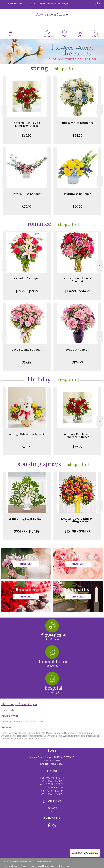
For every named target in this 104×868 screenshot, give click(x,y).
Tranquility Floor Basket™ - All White (27, 520)
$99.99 (77, 207)
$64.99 (77, 135)
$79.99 (27, 207)
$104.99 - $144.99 (77, 291)
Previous (4, 110)
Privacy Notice (27, 866)
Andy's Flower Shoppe (52, 14)
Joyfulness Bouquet (77, 194)
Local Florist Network (48, 866)
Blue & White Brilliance (77, 123)
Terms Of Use (11, 866)
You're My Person (77, 350)
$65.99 (27, 135)
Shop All (63, 69)
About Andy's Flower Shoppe (19, 704)
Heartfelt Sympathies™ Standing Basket (77, 520)
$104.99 (77, 362)
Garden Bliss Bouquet (27, 194)
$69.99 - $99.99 (27, 291)
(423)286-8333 (15, 4)
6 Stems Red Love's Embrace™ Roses (27, 124)
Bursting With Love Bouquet (77, 280)
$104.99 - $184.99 (77, 531)
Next (100, 110)
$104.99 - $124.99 (27, 531)
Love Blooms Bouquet (27, 350)
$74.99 (27, 447)
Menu (10, 35)
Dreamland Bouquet (27, 278)
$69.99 (27, 362)
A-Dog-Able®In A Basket (27, 434)
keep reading (9, 710)
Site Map (65, 866)
